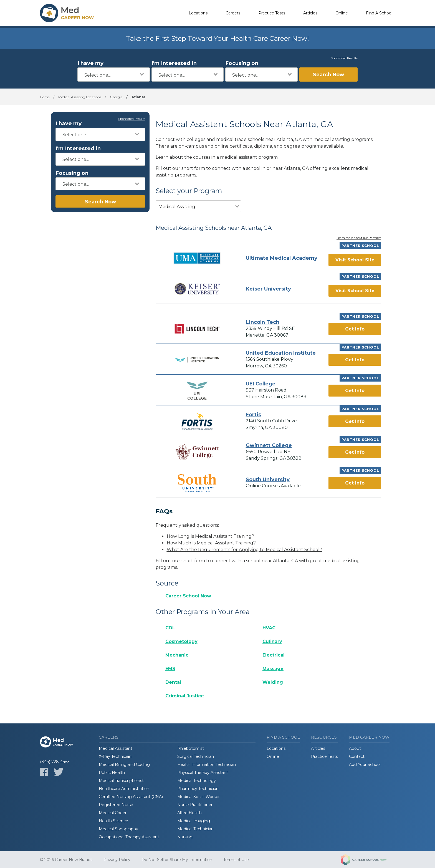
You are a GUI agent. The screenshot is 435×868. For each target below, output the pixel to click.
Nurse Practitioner (195, 805)
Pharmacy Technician (198, 789)
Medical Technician (195, 829)
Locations (198, 13)
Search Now (328, 75)
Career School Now (188, 596)
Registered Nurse (116, 805)
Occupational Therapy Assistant (129, 837)
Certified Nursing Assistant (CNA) (131, 797)
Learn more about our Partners (359, 238)
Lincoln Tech (263, 322)
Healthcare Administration (124, 789)
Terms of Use (236, 860)
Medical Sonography (118, 829)
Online (342, 13)
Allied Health (189, 813)
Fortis (253, 415)
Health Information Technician (207, 764)
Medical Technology (197, 781)
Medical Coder (113, 813)
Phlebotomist (191, 748)
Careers (233, 13)
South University (268, 480)
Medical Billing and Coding (124, 764)
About (355, 748)
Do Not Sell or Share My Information (177, 860)
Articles (310, 13)
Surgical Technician (196, 756)
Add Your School (365, 764)
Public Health (112, 773)
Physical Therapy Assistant (203, 773)
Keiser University (268, 289)
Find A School (379, 13)
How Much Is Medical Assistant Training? (211, 543)
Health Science (113, 821)
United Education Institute (281, 353)
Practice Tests (272, 13)
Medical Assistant (116, 748)
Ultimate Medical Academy (282, 258)
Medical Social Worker (198, 797)
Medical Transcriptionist (121, 781)
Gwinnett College (269, 445)
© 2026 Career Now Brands (66, 860)
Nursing (185, 837)
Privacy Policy (117, 860)
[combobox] (114, 75)
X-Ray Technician (115, 756)
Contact (357, 756)
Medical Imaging (194, 821)
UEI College (261, 384)
